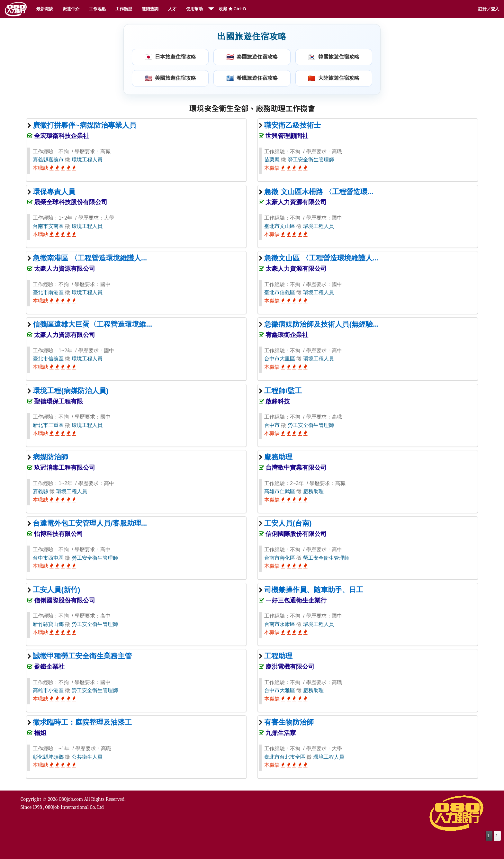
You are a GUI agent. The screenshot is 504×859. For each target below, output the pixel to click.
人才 (172, 9)
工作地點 (97, 9)
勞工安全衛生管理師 (311, 160)
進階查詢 (150, 9)
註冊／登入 (489, 9)
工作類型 (124, 9)
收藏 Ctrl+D (233, 9)
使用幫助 (194, 9)
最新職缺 (45, 9)
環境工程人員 (87, 160)
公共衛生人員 (87, 757)
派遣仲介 (71, 9)
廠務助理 (313, 491)
